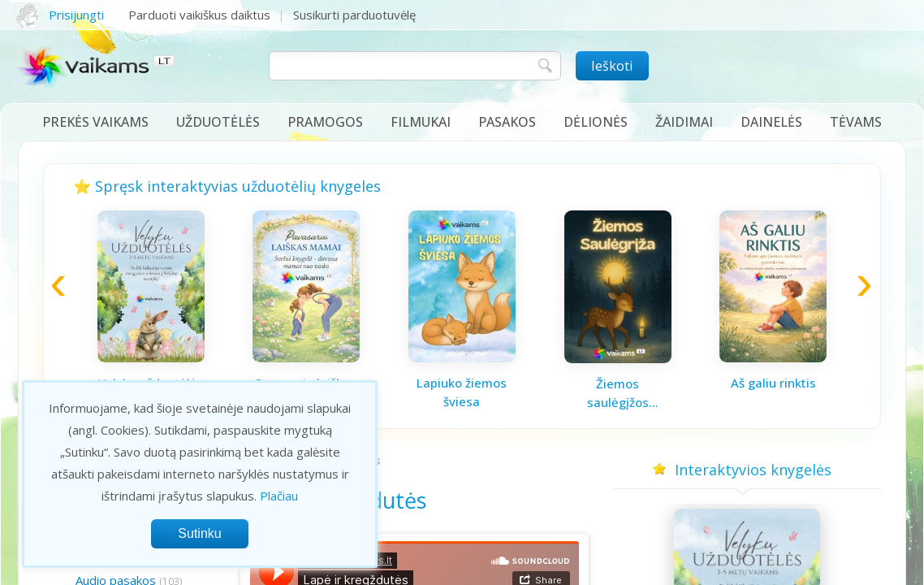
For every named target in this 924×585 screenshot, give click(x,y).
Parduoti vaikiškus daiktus (199, 15)
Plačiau (279, 496)
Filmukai (421, 122)
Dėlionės (596, 122)
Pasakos (507, 122)
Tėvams (856, 122)
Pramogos (325, 122)
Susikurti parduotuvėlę (354, 15)
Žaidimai (684, 122)
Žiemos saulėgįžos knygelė (618, 393)
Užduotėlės (218, 122)
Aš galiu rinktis (773, 383)
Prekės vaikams (95, 122)
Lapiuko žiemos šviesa (462, 392)
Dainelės (771, 122)
